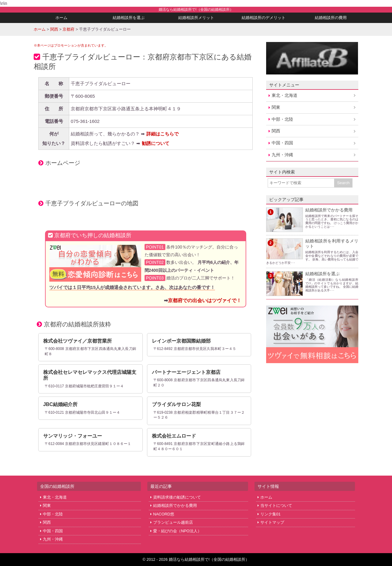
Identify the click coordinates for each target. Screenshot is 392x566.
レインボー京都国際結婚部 (181, 341)
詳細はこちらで (162, 134)
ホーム (61, 18)
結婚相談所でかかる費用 (329, 210)
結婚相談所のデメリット (264, 18)
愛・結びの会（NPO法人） (177, 531)
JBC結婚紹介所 (60, 404)
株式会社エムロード (174, 436)
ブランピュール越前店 (173, 522)
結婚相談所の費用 (331, 18)
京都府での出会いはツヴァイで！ (205, 300)
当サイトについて (276, 505)
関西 (276, 131)
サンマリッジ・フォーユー (73, 436)
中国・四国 (282, 143)
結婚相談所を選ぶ (129, 18)
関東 (276, 107)
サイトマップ (272, 522)
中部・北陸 (282, 119)
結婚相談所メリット (196, 18)
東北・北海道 (285, 95)
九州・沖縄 (282, 155)
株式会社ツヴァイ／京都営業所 (77, 341)
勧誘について (156, 143)
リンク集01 (270, 514)
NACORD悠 (164, 514)
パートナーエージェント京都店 (186, 372)
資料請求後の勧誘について (177, 497)
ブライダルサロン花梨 (176, 404)
